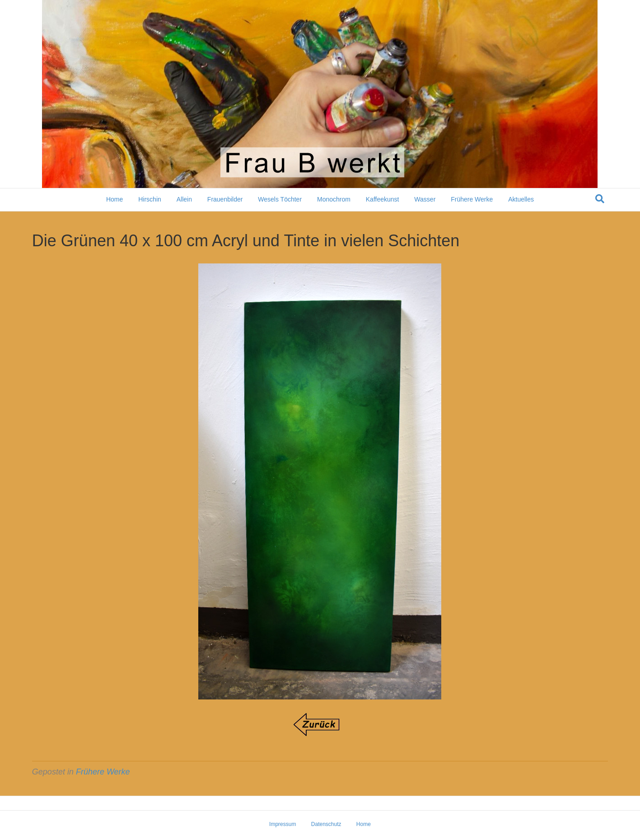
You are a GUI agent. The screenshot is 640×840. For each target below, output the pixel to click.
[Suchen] (600, 199)
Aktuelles (521, 199)
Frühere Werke (472, 199)
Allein (184, 199)
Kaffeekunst (383, 199)
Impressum (283, 824)
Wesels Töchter (280, 199)
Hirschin (150, 199)
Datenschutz (326, 824)
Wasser (425, 199)
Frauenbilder (225, 199)
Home (114, 199)
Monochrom (334, 199)
